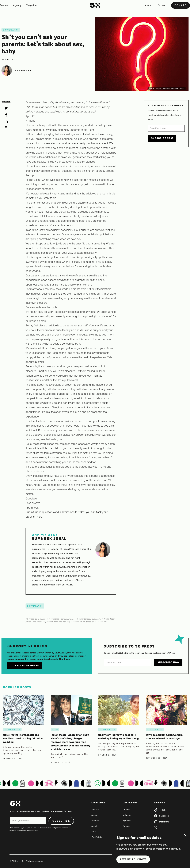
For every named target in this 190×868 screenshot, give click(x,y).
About (148, 5)
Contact (162, 5)
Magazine (31, 5)
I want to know (133, 859)
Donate (181, 5)
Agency (17, 5)
